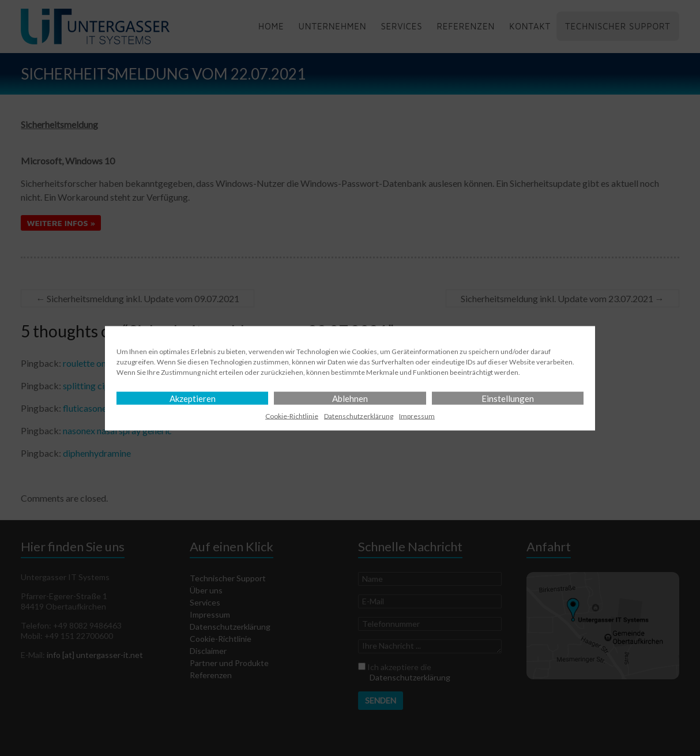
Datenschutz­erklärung (359, 415)
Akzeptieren (193, 398)
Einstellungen (508, 398)
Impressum (417, 415)
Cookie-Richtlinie (292, 415)
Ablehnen (350, 398)
